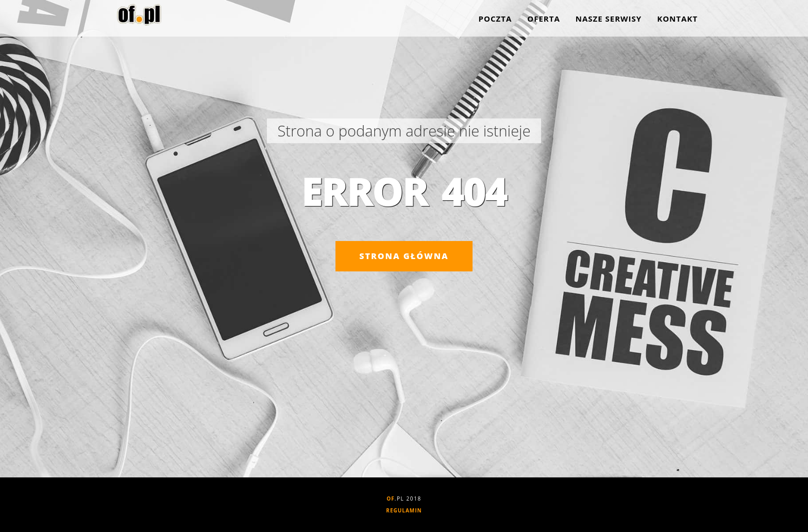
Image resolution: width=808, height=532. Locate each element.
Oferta (544, 21)
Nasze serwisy (609, 21)
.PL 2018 (404, 499)
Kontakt (677, 21)
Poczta (495, 21)
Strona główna (404, 256)
